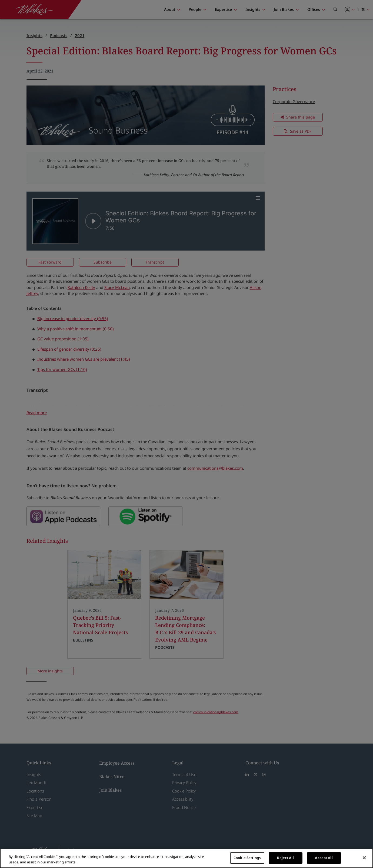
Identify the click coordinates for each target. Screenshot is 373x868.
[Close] (364, 858)
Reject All (285, 858)
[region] (186, 858)
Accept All (324, 858)
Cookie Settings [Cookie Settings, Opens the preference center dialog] (247, 858)
